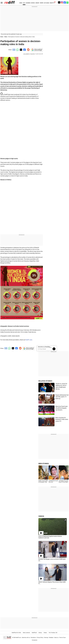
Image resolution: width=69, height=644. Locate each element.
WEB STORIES (44, 464)
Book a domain (26, 633)
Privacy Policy (40, 638)
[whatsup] (68, 2)
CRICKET (37, 3)
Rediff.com (18, 638)
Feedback (51, 638)
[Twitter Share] (21, 50)
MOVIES (33, 3)
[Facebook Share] (24, 50)
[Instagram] (62, 2)
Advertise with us (26, 638)
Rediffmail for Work (16, 633)
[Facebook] (65, 2)
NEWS (24, 3)
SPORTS (42, 3)
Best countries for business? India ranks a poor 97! (62, 419)
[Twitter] (59, 2)
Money (40, 633)
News (6, 37)
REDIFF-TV (52, 3)
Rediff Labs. (29, 340)
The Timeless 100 (53, 633)
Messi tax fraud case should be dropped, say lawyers (61, 408)
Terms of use (62, 638)
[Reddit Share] (28, 50)
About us (56, 638)
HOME (21, 3)
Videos (45, 633)
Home (2, 37)
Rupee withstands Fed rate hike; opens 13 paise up (62, 397)
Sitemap (46, 638)
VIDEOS (41, 516)
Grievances (35, 640)
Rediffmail (34, 633)
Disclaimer (33, 638)
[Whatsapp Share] (17, 50)
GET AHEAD (47, 3)
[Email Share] (14, 50)
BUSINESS (28, 3)
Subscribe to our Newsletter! (44, 347)
